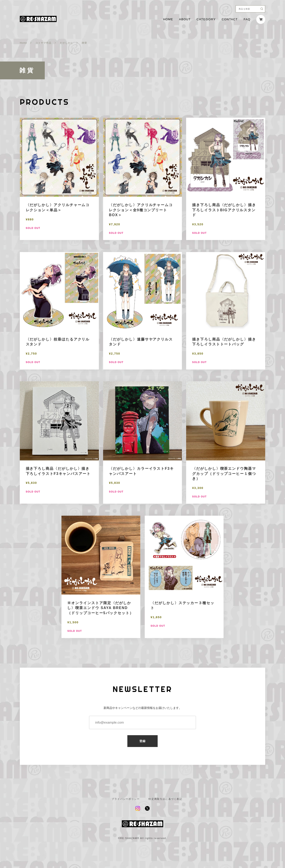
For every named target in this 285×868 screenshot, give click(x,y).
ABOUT (185, 19)
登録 (143, 741)
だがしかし (67, 43)
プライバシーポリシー (126, 799)
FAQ (247, 19)
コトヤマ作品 (43, 43)
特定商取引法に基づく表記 (165, 799)
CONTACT (230, 19)
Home (23, 43)
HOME (168, 19)
